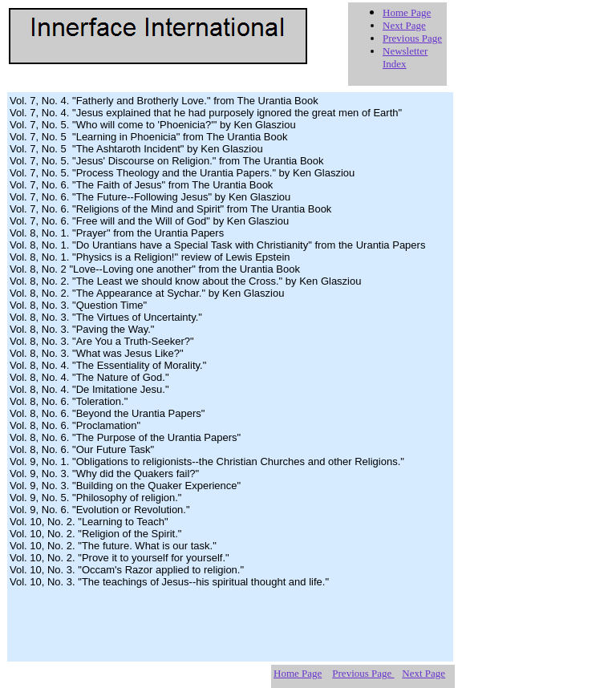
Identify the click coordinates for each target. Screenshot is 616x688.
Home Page (407, 12)
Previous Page (412, 38)
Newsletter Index (405, 57)
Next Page (404, 25)
